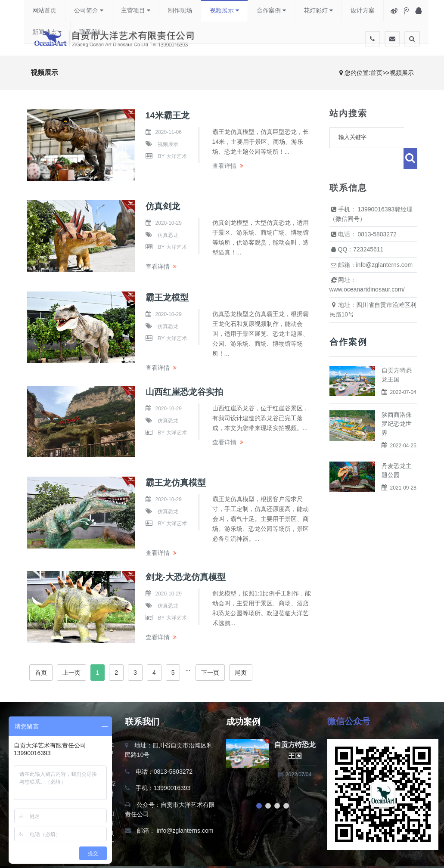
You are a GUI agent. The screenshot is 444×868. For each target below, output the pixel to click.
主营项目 (136, 11)
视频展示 (224, 11)
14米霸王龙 (168, 115)
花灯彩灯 (318, 11)
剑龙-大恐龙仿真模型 (186, 577)
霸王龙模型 (167, 298)
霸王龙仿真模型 (176, 483)
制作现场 (180, 11)
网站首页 (44, 11)
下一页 (210, 673)
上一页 (71, 673)
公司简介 (89, 11)
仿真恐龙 (168, 235)
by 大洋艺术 (172, 156)
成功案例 (243, 722)
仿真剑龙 (163, 206)
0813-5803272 (377, 214)
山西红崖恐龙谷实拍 (184, 392)
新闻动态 (47, 32)
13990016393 (376, 189)
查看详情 (224, 166)
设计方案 (363, 11)
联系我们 (91, 32)
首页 (376, 73)
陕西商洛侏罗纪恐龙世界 (397, 403)
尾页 (241, 673)
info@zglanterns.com (185, 831)
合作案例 (271, 11)
